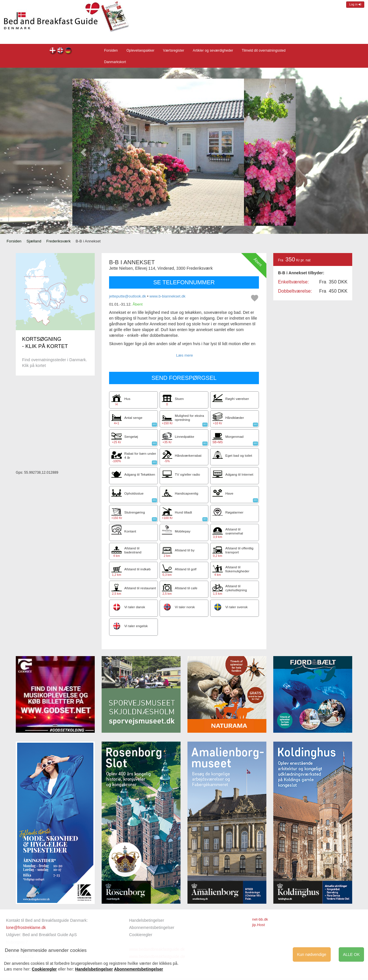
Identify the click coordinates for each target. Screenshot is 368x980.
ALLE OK (351, 954)
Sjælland (34, 241)
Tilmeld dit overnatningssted (264, 50)
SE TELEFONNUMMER (184, 282)
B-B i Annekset (53, 51)
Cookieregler (141, 935)
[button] (84, 152)
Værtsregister (174, 50)
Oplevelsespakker (140, 50)
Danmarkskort (115, 62)
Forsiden (111, 50)
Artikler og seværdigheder (213, 50)
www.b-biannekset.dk (167, 296)
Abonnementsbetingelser (152, 927)
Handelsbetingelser (147, 920)
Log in (355, 4)
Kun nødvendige (312, 954)
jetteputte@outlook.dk (128, 296)
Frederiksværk (58, 241)
